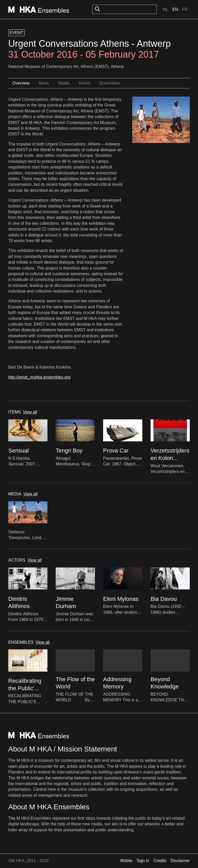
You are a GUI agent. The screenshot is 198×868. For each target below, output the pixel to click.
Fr (185, 9)
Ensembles (110, 83)
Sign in (143, 861)
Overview (21, 83)
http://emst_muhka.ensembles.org (39, 377)
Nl (166, 9)
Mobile (126, 861)
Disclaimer (180, 861)
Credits (160, 861)
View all (30, 412)
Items (44, 83)
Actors (84, 83)
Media (64, 83)
